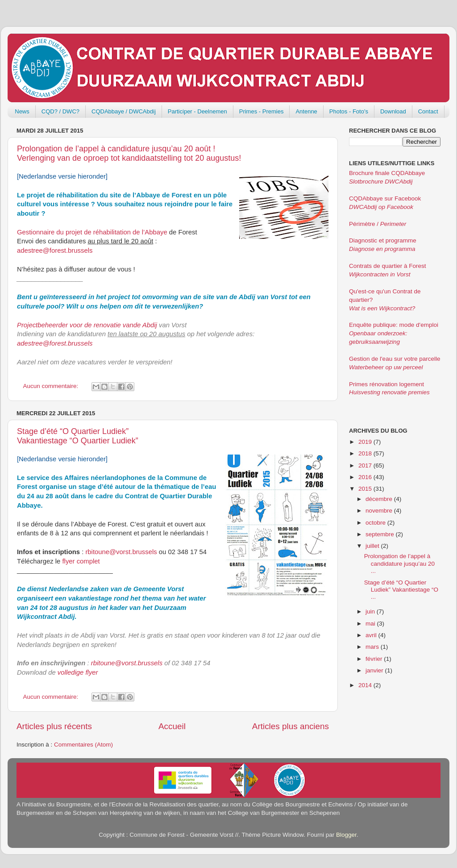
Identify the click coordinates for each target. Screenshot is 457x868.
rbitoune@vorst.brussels (121, 552)
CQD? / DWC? (60, 111)
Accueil (172, 726)
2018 (366, 453)
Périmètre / (378, 224)
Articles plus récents (54, 726)
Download (393, 111)
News (22, 111)
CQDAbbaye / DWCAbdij (124, 111)
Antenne (306, 111)
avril (372, 635)
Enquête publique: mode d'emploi (394, 325)
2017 (366, 465)
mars (373, 647)
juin (371, 611)
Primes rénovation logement (386, 384)
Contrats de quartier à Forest (388, 266)
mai (371, 624)
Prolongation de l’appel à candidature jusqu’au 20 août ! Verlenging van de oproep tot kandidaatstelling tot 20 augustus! (129, 153)
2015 (366, 489)
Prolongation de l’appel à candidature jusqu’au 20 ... (399, 563)
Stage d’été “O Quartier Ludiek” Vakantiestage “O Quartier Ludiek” (78, 436)
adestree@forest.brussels (55, 250)
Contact (428, 111)
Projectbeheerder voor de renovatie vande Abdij (87, 325)
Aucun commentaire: (52, 386)
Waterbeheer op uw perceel (386, 367)
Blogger (346, 835)
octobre (376, 523)
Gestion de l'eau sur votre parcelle (395, 359)
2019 (366, 442)
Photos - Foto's (349, 111)
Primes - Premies (262, 111)
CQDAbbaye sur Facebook (385, 198)
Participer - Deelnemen (197, 111)
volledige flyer (78, 672)
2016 (366, 477)
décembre (380, 499)
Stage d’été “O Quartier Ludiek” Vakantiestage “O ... (401, 590)
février (375, 659)
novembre (380, 511)
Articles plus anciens (291, 726)
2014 (366, 685)
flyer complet (81, 561)
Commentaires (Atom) (83, 745)
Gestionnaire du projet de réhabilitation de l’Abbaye (92, 232)
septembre (381, 534)
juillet (373, 546)
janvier (375, 670)
